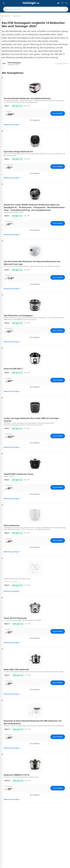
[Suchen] (66, 9)
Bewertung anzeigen (13, 125)
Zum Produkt (58, 113)
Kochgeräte (6, 16)
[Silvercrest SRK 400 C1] (35, 358)
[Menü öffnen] (4, 3)
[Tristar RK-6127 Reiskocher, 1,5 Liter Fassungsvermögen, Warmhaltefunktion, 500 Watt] (35, 608)
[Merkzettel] (62, 3)
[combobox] (36, 9)
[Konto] (66, 3)
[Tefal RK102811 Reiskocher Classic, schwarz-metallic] (35, 464)
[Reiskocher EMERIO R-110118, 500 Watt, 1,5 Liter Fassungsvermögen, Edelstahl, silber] (35, 765)
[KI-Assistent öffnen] (58, 3)
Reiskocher (17, 16)
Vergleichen (35, 120)
